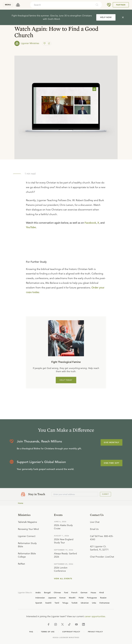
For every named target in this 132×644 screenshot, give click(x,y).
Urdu (94, 603)
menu (8, 5)
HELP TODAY (66, 380)
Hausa (93, 592)
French (74, 592)
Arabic (38, 592)
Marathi (72, 598)
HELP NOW (106, 17)
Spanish (39, 603)
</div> (66, 271)
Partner (121, 5)
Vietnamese (104, 603)
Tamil (57, 603)
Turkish (74, 603)
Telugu (65, 603)
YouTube (31, 227)
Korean (63, 598)
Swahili (48, 603)
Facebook (90, 223)
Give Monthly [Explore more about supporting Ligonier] (111, 442)
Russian (103, 598)
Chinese (57, 592)
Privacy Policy (95, 632)
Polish (81, 598)
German (84, 592)
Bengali (47, 592)
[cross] (123, 17)
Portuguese (92, 598)
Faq (31, 632)
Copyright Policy (71, 632)
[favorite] (45, 43)
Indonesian (40, 598)
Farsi (66, 592)
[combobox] (62, 5)
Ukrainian (85, 603)
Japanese (52, 598)
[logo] (18, 5)
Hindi (101, 592)
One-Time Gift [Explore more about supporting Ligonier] (111, 463)
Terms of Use (48, 632)
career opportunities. (95, 616)
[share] (49, 43)
